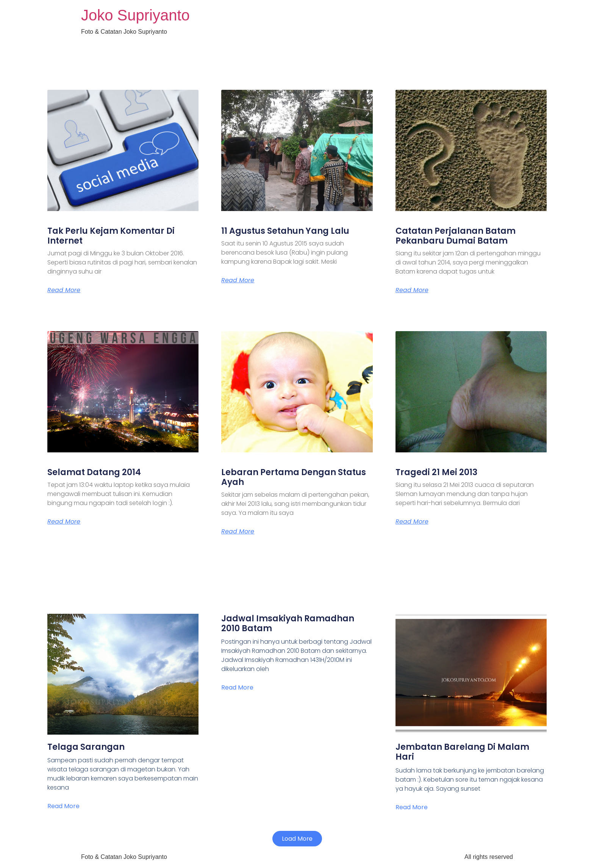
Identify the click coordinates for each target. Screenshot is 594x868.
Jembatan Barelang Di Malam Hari (462, 752)
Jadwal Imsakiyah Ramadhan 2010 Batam (288, 623)
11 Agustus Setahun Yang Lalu (285, 231)
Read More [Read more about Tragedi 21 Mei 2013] (412, 522)
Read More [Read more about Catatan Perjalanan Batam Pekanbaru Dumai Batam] (412, 290)
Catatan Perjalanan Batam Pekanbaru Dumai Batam (456, 236)
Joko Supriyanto (135, 15)
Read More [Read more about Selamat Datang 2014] (64, 522)
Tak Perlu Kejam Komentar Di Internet (111, 236)
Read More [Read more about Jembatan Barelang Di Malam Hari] (412, 807)
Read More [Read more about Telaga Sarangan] (63, 806)
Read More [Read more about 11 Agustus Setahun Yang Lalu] (238, 280)
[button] (297, 839)
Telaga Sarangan (86, 747)
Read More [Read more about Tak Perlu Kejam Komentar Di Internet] (64, 290)
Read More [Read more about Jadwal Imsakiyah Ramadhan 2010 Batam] (237, 687)
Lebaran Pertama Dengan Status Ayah (294, 477)
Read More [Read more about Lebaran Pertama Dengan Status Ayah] (238, 532)
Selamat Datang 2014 (94, 472)
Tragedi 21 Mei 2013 (436, 472)
